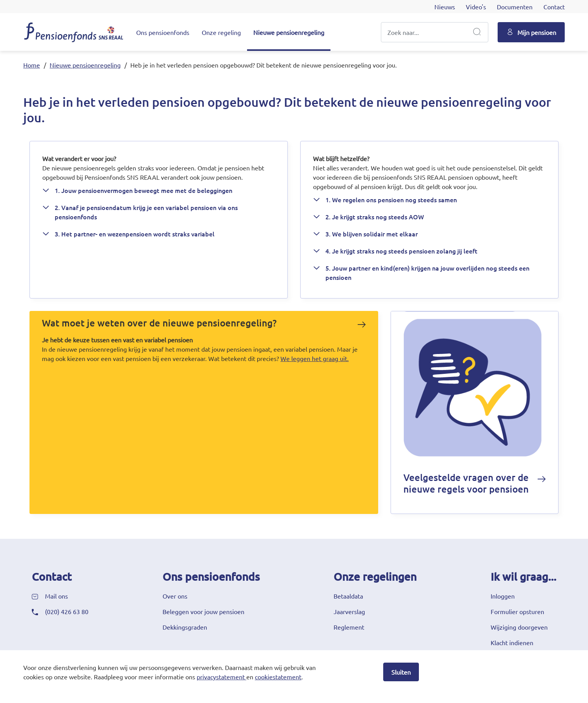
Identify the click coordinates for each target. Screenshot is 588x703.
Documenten (515, 7)
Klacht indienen (512, 642)
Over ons (175, 596)
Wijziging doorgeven (519, 627)
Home (32, 65)
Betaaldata (348, 596)
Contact (554, 7)
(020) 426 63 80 (67, 611)
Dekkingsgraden (185, 627)
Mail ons (56, 596)
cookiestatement (278, 677)
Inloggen (503, 596)
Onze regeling (221, 32)
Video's (476, 7)
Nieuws (445, 7)
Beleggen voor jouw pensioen (203, 611)
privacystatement (221, 677)
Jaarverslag (349, 611)
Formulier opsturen (517, 611)
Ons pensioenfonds (163, 32)
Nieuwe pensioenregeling (289, 32)
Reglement (349, 627)
